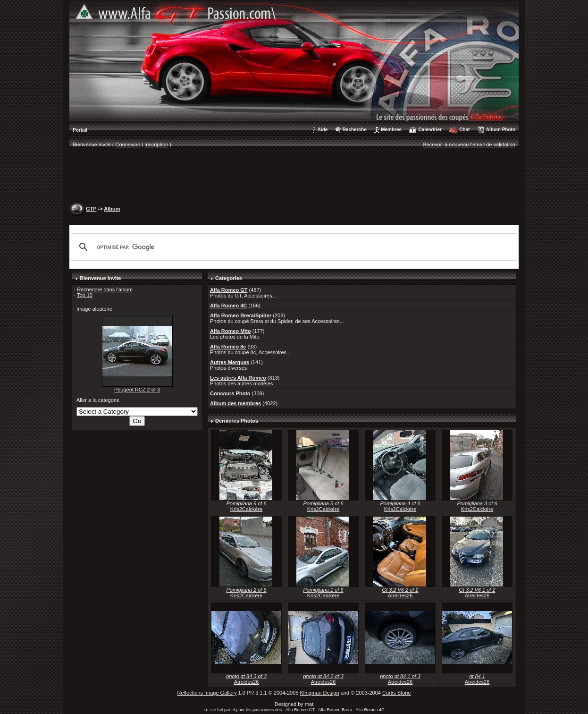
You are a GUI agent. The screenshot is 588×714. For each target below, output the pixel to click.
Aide (323, 130)
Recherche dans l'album (105, 289)
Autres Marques (230, 362)
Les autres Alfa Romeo (238, 378)
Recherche (355, 130)
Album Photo (501, 130)
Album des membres (235, 403)
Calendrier (430, 130)
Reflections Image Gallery (207, 693)
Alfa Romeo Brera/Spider (241, 315)
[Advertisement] (294, 178)
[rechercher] (293, 247)
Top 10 (85, 295)
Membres (391, 130)
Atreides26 (400, 595)
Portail (80, 130)
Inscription (156, 144)
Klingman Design (320, 693)
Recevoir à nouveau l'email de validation (469, 144)
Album (112, 209)
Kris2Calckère (246, 509)
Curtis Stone (397, 693)
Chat (464, 130)
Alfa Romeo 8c (228, 347)
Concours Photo (230, 393)
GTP (91, 209)
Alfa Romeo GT (229, 290)
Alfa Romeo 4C (228, 306)
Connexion (128, 144)
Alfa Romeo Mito (231, 331)
